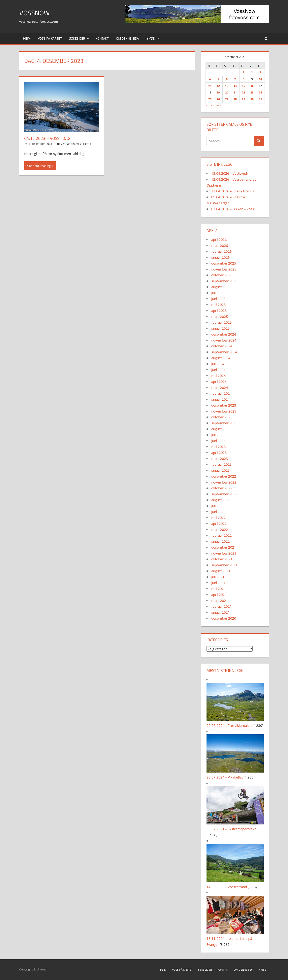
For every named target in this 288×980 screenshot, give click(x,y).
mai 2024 (219, 376)
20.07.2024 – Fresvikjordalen (229, 726)
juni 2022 (218, 512)
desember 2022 (224, 476)
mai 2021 (219, 589)
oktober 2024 (222, 346)
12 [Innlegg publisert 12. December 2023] (218, 86)
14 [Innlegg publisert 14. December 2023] (235, 86)
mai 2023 (219, 447)
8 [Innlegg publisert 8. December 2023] (243, 79)
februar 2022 (222, 535)
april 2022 (219, 524)
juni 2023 (218, 441)
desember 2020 (224, 618)
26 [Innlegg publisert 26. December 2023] (218, 99)
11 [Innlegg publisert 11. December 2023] (210, 86)
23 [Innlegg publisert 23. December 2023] (252, 92)
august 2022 (221, 500)
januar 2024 (221, 399)
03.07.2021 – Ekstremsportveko (231, 829)
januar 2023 (221, 470)
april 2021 (219, 595)
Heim (27, 38)
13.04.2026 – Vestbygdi (229, 173)
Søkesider (79, 38)
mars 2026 (220, 246)
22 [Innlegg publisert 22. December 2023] (243, 92)
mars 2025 (220, 317)
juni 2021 (218, 583)
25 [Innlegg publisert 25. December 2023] (210, 99)
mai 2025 (219, 305)
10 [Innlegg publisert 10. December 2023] (260, 79)
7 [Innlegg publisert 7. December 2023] (235, 79)
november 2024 (224, 340)
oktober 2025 (222, 275)
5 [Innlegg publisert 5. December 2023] (218, 79)
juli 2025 (218, 293)
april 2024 (219, 382)
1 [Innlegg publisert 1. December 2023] (243, 72)
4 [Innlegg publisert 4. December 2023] (210, 79)
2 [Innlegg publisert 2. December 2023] (252, 72)
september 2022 (224, 494)
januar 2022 (221, 541)
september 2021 (224, 565)
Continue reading (39, 166)
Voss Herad (84, 144)
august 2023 (221, 429)
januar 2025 (221, 328)
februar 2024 (222, 393)
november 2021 (224, 553)
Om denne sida (128, 38)
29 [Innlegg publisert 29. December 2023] (243, 99)
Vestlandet (68, 144)
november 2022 (224, 482)
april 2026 (219, 240)
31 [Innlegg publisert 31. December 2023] (260, 99)
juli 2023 (218, 435)
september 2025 (224, 281)
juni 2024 (218, 370)
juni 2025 (218, 299)
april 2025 (219, 311)
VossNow (36, 13)
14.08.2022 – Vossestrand (227, 887)
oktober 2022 (222, 488)
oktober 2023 (222, 417)
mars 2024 (220, 388)
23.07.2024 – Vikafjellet (225, 777)
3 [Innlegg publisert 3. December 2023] (260, 72)
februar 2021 (222, 606)
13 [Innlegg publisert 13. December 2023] (227, 86)
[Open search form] (266, 38)
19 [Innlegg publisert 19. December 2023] (218, 92)
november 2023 (224, 411)
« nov (209, 105)
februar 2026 (222, 251)
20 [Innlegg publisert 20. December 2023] (227, 92)
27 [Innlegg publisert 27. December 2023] (227, 99)
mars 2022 (220, 530)
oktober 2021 (222, 559)
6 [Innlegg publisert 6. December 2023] (227, 79)
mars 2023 (220, 459)
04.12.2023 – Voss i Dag (48, 138)
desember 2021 (224, 547)
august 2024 (221, 358)
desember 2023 (224, 405)
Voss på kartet (50, 38)
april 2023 (219, 453)
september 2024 (224, 352)
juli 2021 (218, 577)
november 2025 (224, 269)
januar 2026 (221, 257)
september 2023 (224, 423)
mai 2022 (219, 518)
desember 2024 (224, 334)
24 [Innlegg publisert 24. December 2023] (260, 92)
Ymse (153, 38)
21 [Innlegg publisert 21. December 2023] (235, 92)
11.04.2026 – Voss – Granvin (233, 191)
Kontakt (102, 38)
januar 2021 (221, 612)
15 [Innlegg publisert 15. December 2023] (243, 86)
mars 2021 (220, 601)
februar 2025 (222, 322)
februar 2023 (222, 464)
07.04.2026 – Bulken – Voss (233, 209)
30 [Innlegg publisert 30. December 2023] (252, 99)
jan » (218, 105)
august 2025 (221, 287)
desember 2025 (224, 263)
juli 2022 (218, 506)
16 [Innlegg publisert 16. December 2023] (252, 86)
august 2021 (221, 571)
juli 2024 (218, 364)
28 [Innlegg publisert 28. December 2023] (235, 99)
